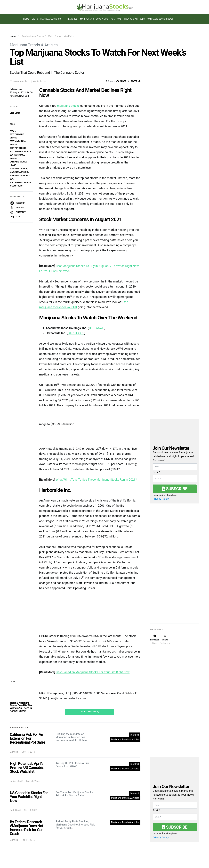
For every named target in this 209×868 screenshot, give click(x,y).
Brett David (15, 113)
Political (116, 19)
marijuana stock (18, 169)
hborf (13, 165)
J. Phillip (14, 752)
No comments (20, 81)
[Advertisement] (175, 594)
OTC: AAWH (97, 328)
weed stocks (16, 186)
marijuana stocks (68, 106)
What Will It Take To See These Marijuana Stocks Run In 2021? (96, 480)
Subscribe (175, 489)
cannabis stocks (18, 162)
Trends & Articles (134, 19)
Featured (72, 19)
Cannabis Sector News (161, 19)
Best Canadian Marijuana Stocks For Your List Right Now (93, 672)
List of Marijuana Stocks (47, 19)
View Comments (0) (90, 712)
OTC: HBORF (76, 333)
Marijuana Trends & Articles (34, 45)
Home (26, 19)
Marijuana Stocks (19, 172)
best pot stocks (18, 148)
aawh (13, 131)
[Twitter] (165, 639)
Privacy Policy (161, 499)
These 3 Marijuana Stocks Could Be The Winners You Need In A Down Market (21, 707)
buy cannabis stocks (20, 152)
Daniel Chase (16, 781)
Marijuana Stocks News (94, 19)
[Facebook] (155, 639)
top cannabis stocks (20, 182)
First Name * (159, 460)
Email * (156, 472)
